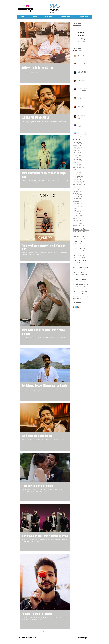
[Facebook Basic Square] (73, 307)
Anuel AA (75, 253)
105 (73, 232)
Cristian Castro (82, 287)
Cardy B (78, 272)
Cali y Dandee (83, 268)
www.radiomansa (27, 637)
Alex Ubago (82, 241)
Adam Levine (83, 236)
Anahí (86, 246)
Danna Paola (75, 294)
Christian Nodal (83, 279)
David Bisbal (75, 296)
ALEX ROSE (75, 234)
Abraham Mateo (76, 236)
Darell (88, 294)
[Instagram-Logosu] (28, 6)
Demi (80, 296)
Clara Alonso (75, 284)
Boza (82, 265)
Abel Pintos (81, 234)
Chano (78, 277)
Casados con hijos (83, 275)
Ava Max (82, 256)
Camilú (74, 272)
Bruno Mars (87, 265)
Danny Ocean (82, 294)
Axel (80, 258)
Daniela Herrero (76, 291)
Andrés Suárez (83, 248)
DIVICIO (74, 289)
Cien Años (83, 282)
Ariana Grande (76, 256)
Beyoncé (84, 263)
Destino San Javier (77, 299)
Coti (85, 284)
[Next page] (50, 632)
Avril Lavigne (76, 258)
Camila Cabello (80, 270)
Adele (74, 239)
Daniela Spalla (84, 291)
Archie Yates (80, 253)
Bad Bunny (75, 260)
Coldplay (81, 284)
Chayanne (82, 277)
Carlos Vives (75, 275)
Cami (88, 268)
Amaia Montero (76, 246)
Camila (74, 270)
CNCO (77, 268)
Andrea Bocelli (76, 248)
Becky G (80, 260)
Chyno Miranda (76, 282)
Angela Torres (76, 251)
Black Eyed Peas (76, 265)
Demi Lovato (85, 296)
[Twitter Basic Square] (76, 307)
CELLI (74, 268)
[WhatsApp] (24, 6)
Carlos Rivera (84, 272)
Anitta (81, 251)
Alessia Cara (75, 241)
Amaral (82, 246)
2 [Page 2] (47, 632)
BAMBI (84, 258)
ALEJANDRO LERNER (80, 232)
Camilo (86, 270)
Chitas (87, 277)
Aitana (77, 239)
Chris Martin (75, 279)
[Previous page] (40, 632)
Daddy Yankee (84, 289)
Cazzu (74, 277)
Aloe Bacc (75, 244)
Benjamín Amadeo (77, 263)
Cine (87, 282)
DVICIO (78, 289)
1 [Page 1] (43, 632)
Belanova (85, 260)
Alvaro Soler (81, 244)
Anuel (85, 251)
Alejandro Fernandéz (84, 239)
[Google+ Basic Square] (78, 307)
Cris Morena (75, 287)
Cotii (88, 284)
